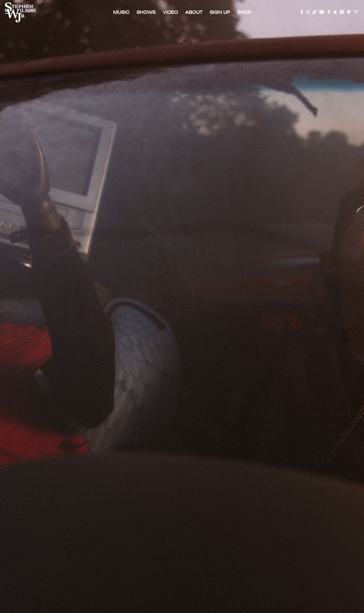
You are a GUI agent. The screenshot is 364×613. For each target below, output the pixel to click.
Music (121, 12)
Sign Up (220, 12)
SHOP (244, 12)
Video (170, 12)
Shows (146, 12)
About (194, 12)
